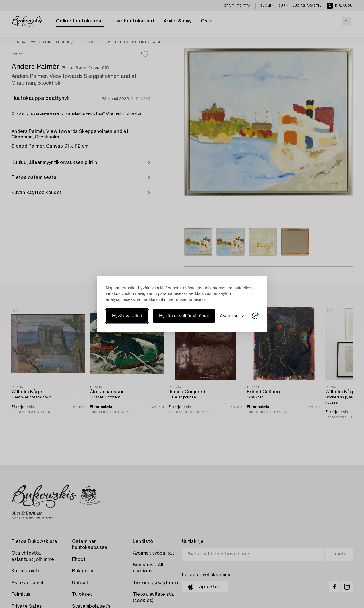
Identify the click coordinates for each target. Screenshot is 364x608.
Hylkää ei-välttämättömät (184, 316)
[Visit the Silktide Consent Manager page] (255, 316)
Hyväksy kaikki (127, 316)
